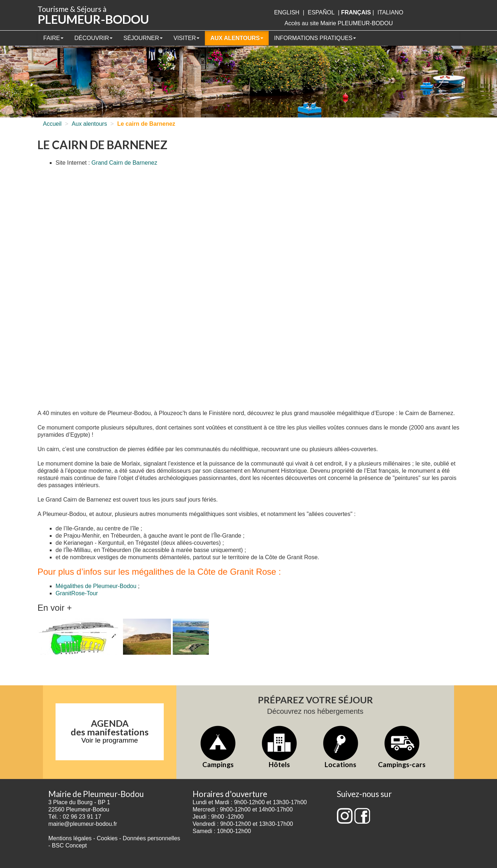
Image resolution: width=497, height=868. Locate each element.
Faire (53, 38)
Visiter (186, 38)
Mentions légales (70, 838)
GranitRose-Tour (77, 593)
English (287, 12)
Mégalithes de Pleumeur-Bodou (96, 586)
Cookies (107, 838)
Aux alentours (237, 38)
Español (321, 12)
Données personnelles (151, 838)
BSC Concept (69, 845)
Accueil (52, 124)
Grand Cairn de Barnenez (124, 163)
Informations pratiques (315, 38)
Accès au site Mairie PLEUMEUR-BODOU (339, 23)
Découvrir (93, 38)
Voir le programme (110, 740)
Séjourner (143, 38)
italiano (390, 12)
